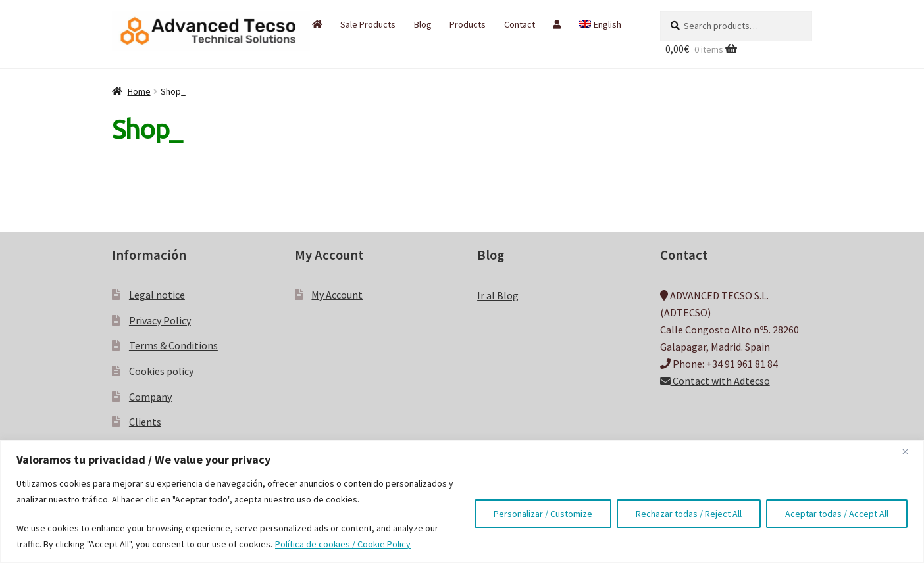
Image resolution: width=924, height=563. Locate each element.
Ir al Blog (498, 295)
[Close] (910, 451)
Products (468, 24)
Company (150, 397)
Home (139, 91)
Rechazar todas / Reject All (689, 514)
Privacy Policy (160, 320)
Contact (520, 24)
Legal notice (157, 295)
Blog (423, 24)
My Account (337, 295)
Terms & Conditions (173, 345)
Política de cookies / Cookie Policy (343, 544)
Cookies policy (161, 371)
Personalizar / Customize (543, 514)
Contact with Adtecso (715, 381)
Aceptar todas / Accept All (837, 514)
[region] (462, 502)
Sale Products (368, 24)
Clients (145, 422)
